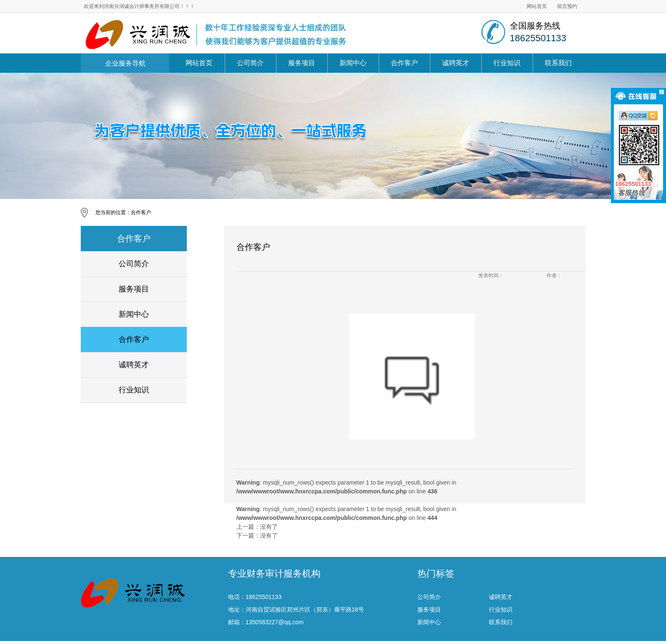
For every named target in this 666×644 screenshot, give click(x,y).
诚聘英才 (456, 63)
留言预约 (567, 6)
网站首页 (537, 6)
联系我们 (558, 63)
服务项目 (302, 63)
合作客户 (404, 63)
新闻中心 (353, 63)
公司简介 (250, 63)
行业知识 (507, 63)
